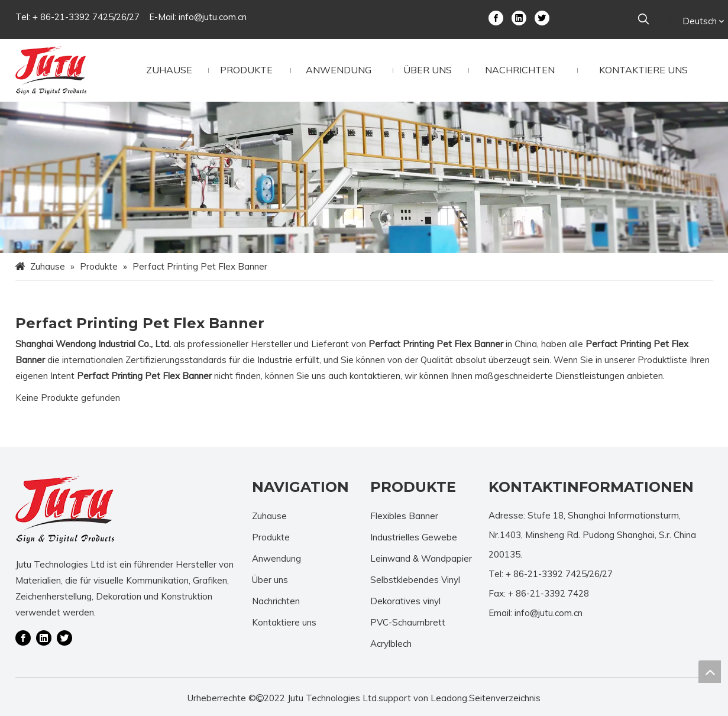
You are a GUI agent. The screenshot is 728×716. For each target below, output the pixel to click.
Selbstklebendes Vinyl (415, 580)
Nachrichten (276, 601)
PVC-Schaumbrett (408, 622)
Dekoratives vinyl (405, 601)
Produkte (271, 537)
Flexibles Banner (404, 516)
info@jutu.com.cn (213, 17)
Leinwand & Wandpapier (421, 558)
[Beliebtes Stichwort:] (643, 20)
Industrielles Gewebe (414, 537)
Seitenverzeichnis (505, 698)
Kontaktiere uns (284, 622)
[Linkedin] (519, 17)
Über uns (270, 580)
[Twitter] (542, 17)
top (710, 672)
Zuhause (269, 516)
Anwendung (276, 558)
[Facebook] (496, 17)
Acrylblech (391, 644)
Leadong (449, 698)
